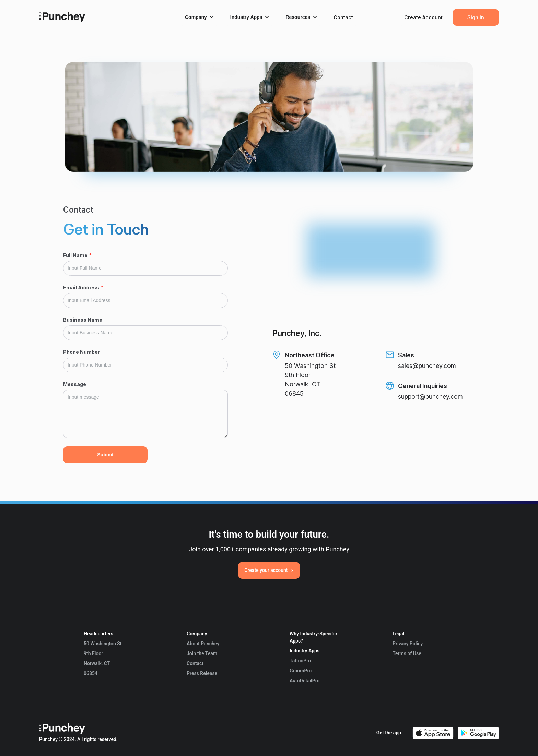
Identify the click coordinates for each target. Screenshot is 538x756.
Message (75, 384)
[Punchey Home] (62, 20)
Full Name (77, 255)
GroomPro (301, 671)
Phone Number (81, 352)
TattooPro (300, 661)
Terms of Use (407, 653)
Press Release (202, 673)
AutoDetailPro (305, 681)
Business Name (83, 320)
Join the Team (202, 653)
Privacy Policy (408, 644)
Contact (195, 663)
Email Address (83, 287)
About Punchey (203, 644)
